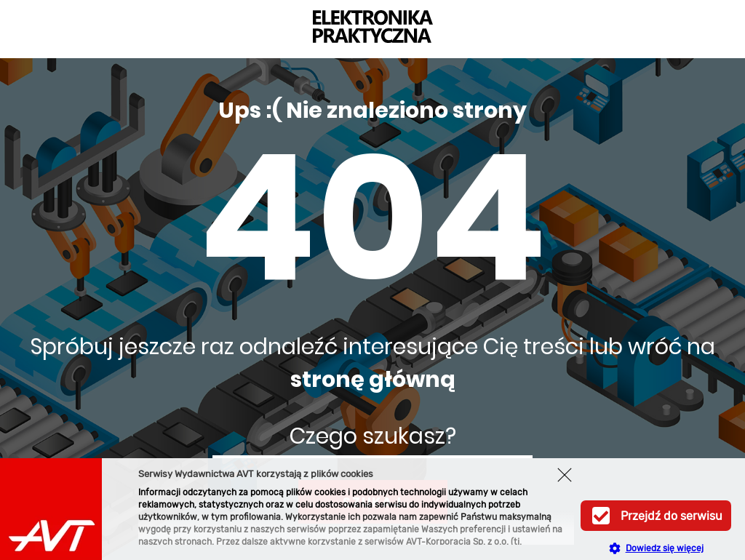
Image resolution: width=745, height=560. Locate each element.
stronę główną (373, 380)
